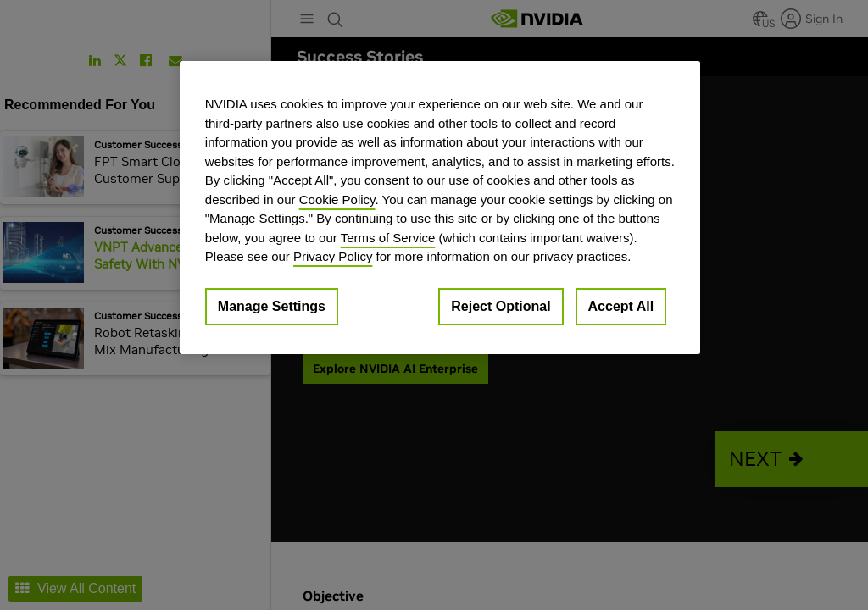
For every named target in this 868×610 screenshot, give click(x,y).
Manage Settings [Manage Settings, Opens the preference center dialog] (272, 306)
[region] (440, 208)
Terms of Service (388, 238)
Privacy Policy (333, 256)
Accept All (621, 306)
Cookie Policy (337, 200)
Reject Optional (501, 306)
